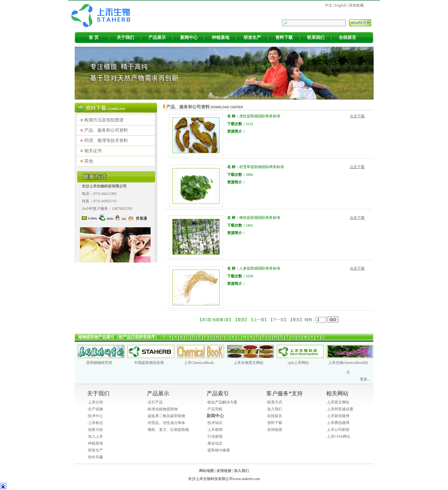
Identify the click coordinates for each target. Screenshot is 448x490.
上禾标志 (96, 423)
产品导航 (215, 409)
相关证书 (93, 151)
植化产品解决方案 (222, 402)
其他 (89, 161)
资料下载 (284, 38)
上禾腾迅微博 (338, 423)
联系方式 (275, 402)
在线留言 (348, 38)
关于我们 (125, 38)
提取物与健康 (219, 450)
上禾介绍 (96, 402)
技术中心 (96, 416)
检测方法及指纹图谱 (104, 120)
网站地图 (207, 471)
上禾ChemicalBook (199, 363)
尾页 (296, 320)
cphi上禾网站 (299, 363)
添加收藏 (356, 5)
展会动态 (215, 443)
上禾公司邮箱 (338, 430)
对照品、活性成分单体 (166, 423)
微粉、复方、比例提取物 (168, 430)
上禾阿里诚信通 (340, 409)
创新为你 (96, 430)
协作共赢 (96, 457)
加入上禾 (96, 436)
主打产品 (155, 402)
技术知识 (215, 423)
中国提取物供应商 (149, 363)
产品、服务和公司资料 (106, 130)
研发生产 (252, 38)
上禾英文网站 (338, 402)
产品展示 (157, 38)
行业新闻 (215, 436)
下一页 (278, 320)
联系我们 (316, 38)
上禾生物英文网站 (249, 363)
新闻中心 (189, 38)
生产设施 (96, 409)
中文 (329, 5)
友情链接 (275, 430)
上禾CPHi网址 (339, 436)
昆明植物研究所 (99, 363)
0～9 (167, 337)
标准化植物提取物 (163, 409)
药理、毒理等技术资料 (106, 141)
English (341, 5)
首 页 (94, 38)
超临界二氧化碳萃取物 (166, 416)
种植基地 (221, 38)
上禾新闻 (215, 430)
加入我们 (275, 409)
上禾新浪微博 (338, 416)
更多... (365, 379)
